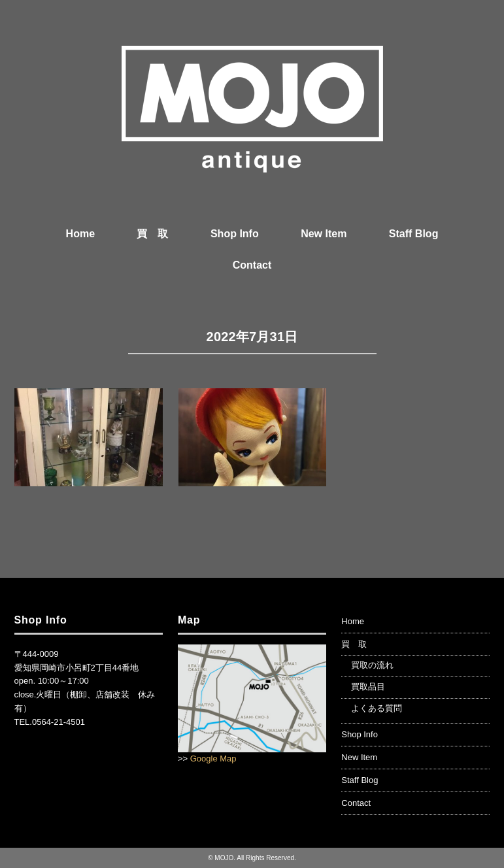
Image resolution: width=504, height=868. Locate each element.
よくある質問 (377, 708)
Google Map (213, 759)
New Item (324, 234)
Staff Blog (414, 234)
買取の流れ (372, 665)
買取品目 (368, 687)
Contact (252, 265)
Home (80, 234)
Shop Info (235, 234)
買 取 (152, 234)
